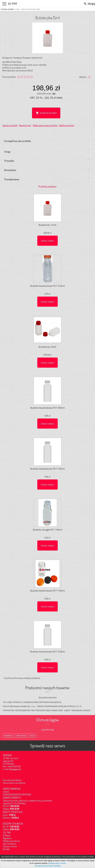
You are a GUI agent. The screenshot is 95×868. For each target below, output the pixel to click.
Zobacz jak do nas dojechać (14, 783)
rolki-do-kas (21, 735)
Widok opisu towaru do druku (45, 125)
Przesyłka (47, 160)
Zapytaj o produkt (10, 125)
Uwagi (47, 151)
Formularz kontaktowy (12, 780)
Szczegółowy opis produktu (47, 140)
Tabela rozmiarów (66, 125)
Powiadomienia (47, 179)
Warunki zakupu (10, 844)
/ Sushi (22, 9)
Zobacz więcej (47, 241)
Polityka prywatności (12, 841)
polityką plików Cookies (57, 863)
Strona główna (7, 9)
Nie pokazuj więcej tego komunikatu (48, 866)
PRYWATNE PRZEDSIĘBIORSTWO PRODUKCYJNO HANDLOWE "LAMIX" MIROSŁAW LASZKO (47, 710)
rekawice (8, 735)
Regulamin (7, 838)
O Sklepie (7, 835)
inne (32, 735)
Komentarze (47, 169)
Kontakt (6, 849)
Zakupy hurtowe (10, 846)
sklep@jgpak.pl (15, 769)
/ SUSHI (17, 9)
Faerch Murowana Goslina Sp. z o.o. (19, 706)
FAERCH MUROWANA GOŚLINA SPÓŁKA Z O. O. (59, 706)
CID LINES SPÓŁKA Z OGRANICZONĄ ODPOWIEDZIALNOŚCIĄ (32, 702)
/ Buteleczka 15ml (33, 9)
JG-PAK (13, 3)
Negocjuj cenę (25, 125)
